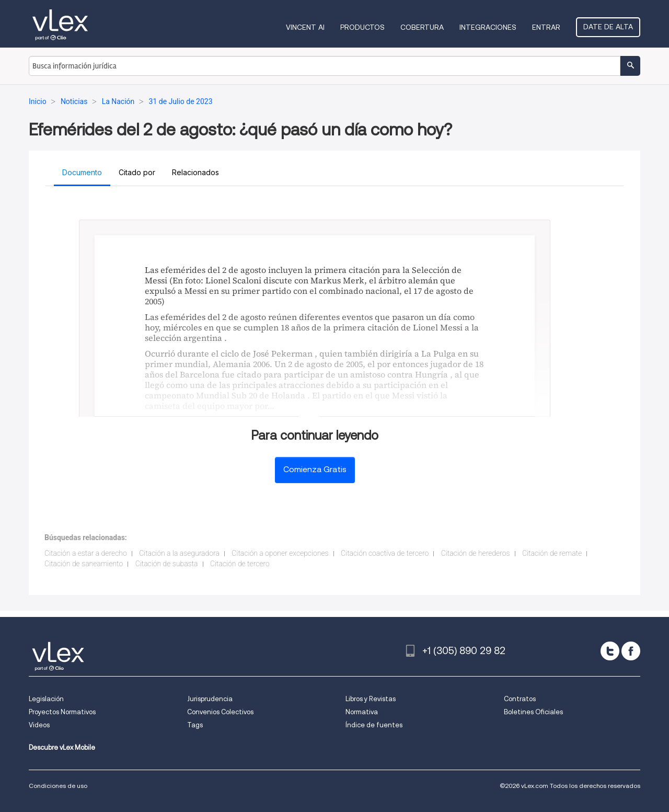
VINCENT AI (305, 27)
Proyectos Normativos (62, 712)
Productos (362, 27)
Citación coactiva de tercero (385, 553)
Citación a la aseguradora (179, 553)
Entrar (546, 27)
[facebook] (631, 651)
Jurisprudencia (210, 699)
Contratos (520, 699)
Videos (39, 725)
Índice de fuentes (374, 725)
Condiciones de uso (58, 786)
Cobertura (422, 27)
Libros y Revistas (371, 699)
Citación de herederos (476, 553)
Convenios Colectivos (220, 712)
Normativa (362, 712)
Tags (195, 725)
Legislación (46, 699)
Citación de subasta (167, 564)
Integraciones (488, 27)
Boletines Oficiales (533, 712)
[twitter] (610, 651)
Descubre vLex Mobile (62, 747)
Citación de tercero (240, 564)
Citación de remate (552, 553)
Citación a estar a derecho (86, 553)
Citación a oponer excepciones (280, 553)
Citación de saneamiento (84, 564)
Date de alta (608, 27)
